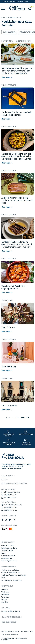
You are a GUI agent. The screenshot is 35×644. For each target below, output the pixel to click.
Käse (3, 578)
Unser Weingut (7, 586)
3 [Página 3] (12, 418)
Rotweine (5, 589)
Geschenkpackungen (9, 622)
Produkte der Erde (9, 567)
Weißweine (5, 592)
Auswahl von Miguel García (11, 611)
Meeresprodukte (8, 542)
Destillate (5, 602)
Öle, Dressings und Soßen (10, 570)
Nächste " (26, 418)
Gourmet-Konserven (8, 556)
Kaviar (3, 553)
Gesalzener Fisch (7, 558)
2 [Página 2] (9, 418)
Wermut (4, 600)
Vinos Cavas (5, 597)
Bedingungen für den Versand (10, 631)
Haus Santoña (9, 32)
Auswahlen (6, 608)
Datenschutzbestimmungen (10, 635)
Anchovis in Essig (7, 551)
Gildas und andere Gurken (11, 617)
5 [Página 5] (18, 418)
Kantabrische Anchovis (9, 548)
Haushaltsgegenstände (9, 561)
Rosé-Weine (5, 594)
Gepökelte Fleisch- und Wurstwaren (14, 575)
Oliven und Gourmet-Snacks (11, 573)
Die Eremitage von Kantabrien (11, 580)
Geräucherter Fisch (8, 545)
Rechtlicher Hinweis (27, 631)
